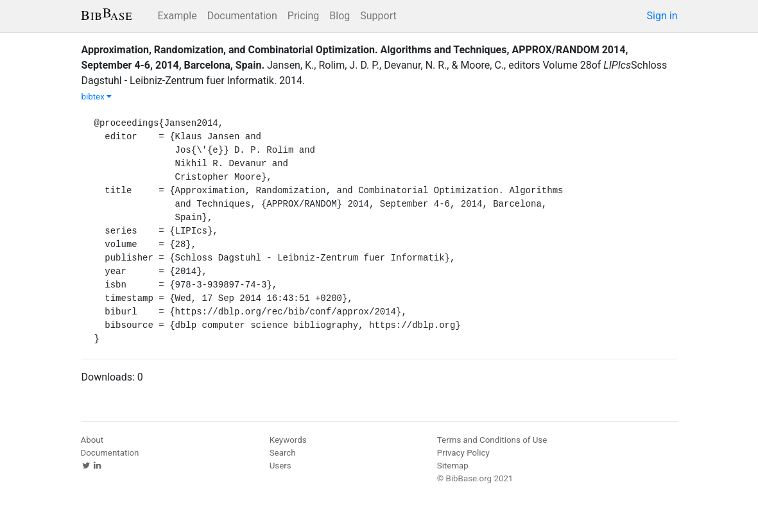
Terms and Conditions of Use (492, 440)
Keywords (288, 440)
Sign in (662, 16)
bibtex (97, 97)
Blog (340, 16)
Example (177, 16)
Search (283, 453)
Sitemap (453, 466)
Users (280, 466)
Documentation (242, 16)
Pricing (304, 16)
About (92, 440)
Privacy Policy (463, 453)
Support (378, 16)
